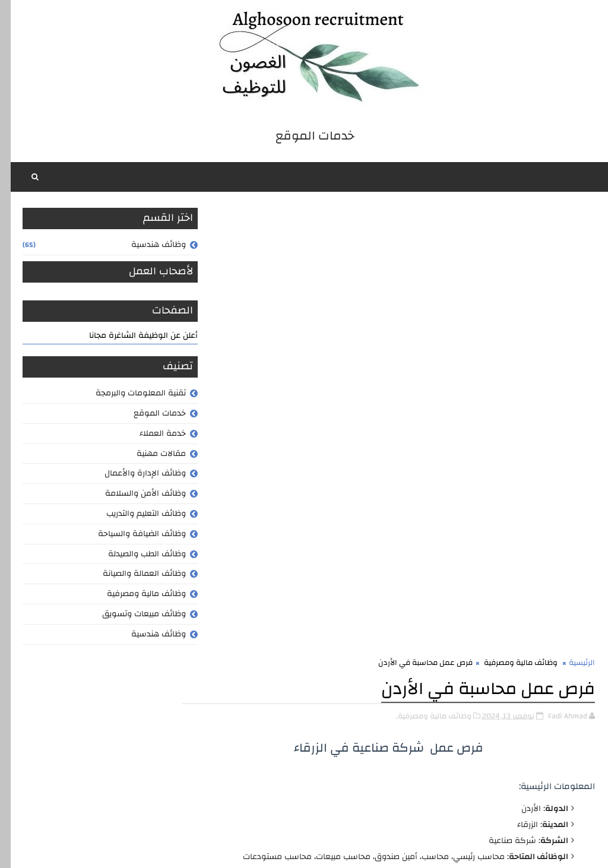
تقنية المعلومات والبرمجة (130, 395)
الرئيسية (571, 216)
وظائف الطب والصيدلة (136, 556)
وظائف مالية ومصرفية (136, 595)
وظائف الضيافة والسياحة (131, 536)
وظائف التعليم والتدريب (135, 515)
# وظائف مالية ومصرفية (512, 801)
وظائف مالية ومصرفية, (423, 268)
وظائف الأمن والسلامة (135, 495)
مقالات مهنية (151, 455)
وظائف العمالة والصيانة (134, 576)
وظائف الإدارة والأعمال (134, 476)
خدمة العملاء (152, 435)
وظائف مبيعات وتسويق (133, 616)
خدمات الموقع (149, 415)
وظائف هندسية (148, 246)
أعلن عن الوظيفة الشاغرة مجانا (133, 337)
